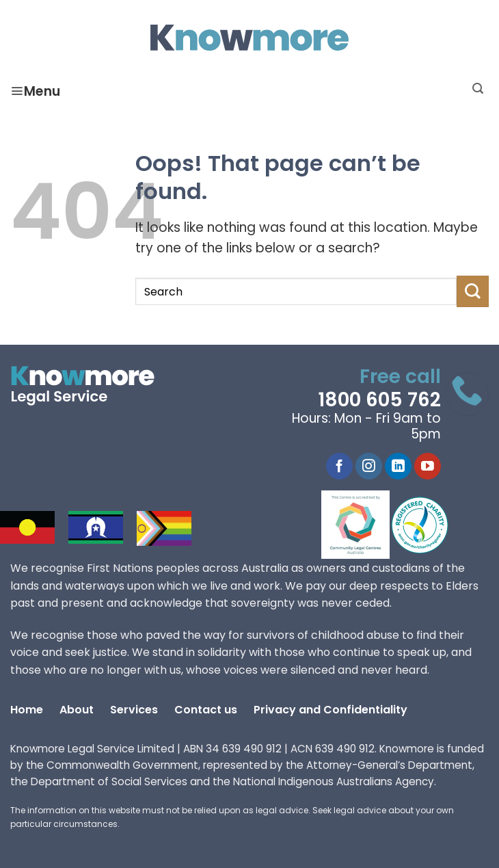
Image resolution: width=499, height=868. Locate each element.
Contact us (206, 710)
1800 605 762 (379, 400)
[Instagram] (369, 466)
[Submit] (473, 291)
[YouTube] (428, 466)
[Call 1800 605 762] (467, 394)
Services (134, 710)
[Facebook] (339, 466)
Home (27, 710)
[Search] (478, 89)
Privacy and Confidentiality (331, 710)
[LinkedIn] (398, 466)
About (77, 710)
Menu (36, 91)
